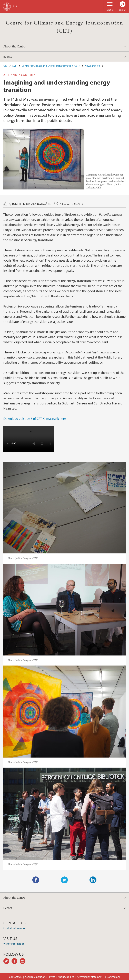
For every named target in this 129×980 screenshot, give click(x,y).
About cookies (66, 977)
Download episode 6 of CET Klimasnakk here (35, 418)
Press (52, 977)
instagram (24, 962)
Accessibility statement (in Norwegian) (98, 977)
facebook (16, 962)
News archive (92, 66)
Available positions (36, 977)
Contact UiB (16, 977)
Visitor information (14, 944)
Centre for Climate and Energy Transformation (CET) (51, 66)
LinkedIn (93, 880)
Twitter (64, 880)
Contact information (15, 928)
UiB (5, 66)
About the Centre (14, 46)
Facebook (36, 880)
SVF (14, 66)
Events (8, 57)
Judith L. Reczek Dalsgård (32, 204)
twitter (7, 962)
